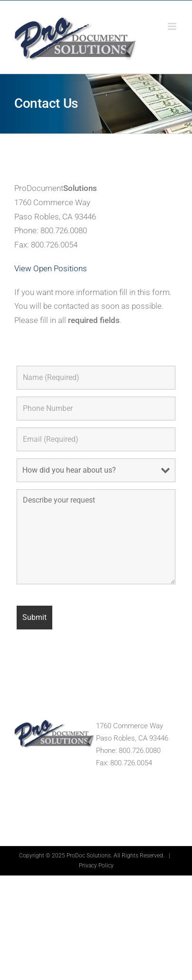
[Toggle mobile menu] (173, 26)
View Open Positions (51, 268)
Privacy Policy (96, 866)
